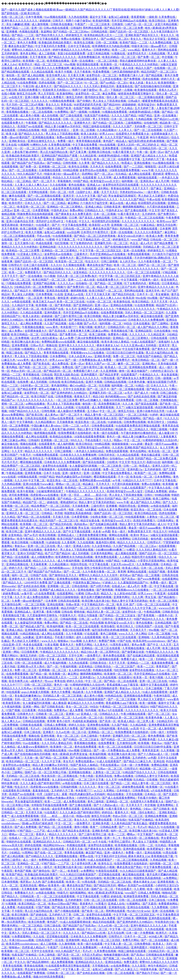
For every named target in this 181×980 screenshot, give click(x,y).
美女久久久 (168, 35)
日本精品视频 (163, 623)
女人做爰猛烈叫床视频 (83, 466)
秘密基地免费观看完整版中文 (136, 94)
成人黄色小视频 (30, 115)
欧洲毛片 (100, 327)
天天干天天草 (160, 302)
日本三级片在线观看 (36, 265)
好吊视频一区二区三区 (48, 688)
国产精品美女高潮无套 (77, 831)
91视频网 (23, 145)
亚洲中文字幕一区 (26, 929)
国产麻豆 (156, 188)
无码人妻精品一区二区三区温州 (145, 313)
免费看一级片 (66, 141)
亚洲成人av (94, 185)
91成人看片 (81, 688)
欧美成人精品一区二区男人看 (136, 721)
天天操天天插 (61, 517)
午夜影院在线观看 (107, 871)
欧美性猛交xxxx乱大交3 (105, 181)
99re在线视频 (108, 145)
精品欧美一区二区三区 (42, 79)
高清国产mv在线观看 (30, 126)
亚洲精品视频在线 (18, 564)
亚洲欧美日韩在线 (100, 152)
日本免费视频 (56, 199)
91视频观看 (89, 188)
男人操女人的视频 (23, 294)
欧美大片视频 (34, 232)
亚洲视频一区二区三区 (53, 167)
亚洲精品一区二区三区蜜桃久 (65, 207)
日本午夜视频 (34, 17)
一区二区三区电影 (107, 61)
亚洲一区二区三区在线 (42, 546)
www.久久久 (127, 634)
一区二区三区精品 (31, 926)
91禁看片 (101, 904)
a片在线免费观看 (45, 593)
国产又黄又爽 (78, 152)
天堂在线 (77, 568)
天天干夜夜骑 (38, 57)
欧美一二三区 (146, 666)
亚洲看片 (49, 732)
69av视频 (70, 64)
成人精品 (131, 203)
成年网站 (103, 188)
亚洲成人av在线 (74, 294)
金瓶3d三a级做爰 (119, 17)
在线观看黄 (89, 177)
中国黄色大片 (68, 615)
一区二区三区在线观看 (165, 590)
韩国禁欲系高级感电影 (78, 513)
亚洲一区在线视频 (122, 232)
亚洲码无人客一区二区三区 (23, 513)
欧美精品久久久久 (31, 510)
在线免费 (23, 382)
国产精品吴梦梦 (110, 375)
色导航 (59, 513)
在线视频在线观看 (69, 469)
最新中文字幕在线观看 (45, 608)
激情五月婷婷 (75, 97)
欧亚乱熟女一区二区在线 (91, 422)
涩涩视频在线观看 (110, 874)
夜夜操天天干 (83, 396)
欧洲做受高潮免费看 (136, 896)
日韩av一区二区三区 (110, 769)
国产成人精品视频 (33, 75)
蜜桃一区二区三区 (13, 404)
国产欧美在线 (42, 364)
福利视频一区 (130, 181)
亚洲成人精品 (94, 207)
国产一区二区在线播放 (23, 170)
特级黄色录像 (149, 969)
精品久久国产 (144, 68)
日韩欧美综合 (171, 612)
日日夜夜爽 (29, 710)
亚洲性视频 (48, 736)
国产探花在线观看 (147, 404)
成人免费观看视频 (125, 177)
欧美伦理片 (16, 203)
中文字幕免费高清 (168, 915)
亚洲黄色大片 (83, 123)
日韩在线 (47, 375)
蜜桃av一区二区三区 (69, 484)
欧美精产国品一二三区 (16, 28)
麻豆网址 (115, 68)
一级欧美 (152, 17)
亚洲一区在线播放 (83, 61)
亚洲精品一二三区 (139, 663)
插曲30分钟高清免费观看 (119, 400)
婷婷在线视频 (33, 845)
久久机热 (118, 448)
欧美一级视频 (148, 703)
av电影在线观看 (22, 302)
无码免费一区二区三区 (148, 126)
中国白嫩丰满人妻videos (46, 426)
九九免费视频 (160, 907)
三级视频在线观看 (108, 659)
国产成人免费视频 (26, 827)
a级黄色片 (37, 681)
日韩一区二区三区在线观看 (154, 604)
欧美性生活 (37, 458)
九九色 (37, 882)
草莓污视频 (86, 327)
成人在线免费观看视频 (25, 816)
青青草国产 (163, 666)
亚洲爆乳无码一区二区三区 (112, 243)
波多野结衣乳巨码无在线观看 (121, 185)
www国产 (131, 893)
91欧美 (155, 393)
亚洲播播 (12, 32)
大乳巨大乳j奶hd (92, 955)
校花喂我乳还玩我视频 (152, 203)
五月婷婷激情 (10, 53)
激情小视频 (81, 827)
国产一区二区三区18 (70, 83)
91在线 (59, 294)
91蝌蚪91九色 (39, 145)
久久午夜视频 (74, 634)
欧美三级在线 (171, 648)
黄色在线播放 (77, 185)
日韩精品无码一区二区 (154, 148)
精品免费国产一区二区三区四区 (21, 466)
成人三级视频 (47, 53)
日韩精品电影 (100, 32)
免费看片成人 (130, 659)
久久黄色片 (90, 641)
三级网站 (15, 327)
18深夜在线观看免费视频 (125, 170)
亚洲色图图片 (90, 375)
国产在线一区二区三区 (49, 853)
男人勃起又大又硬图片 (152, 196)
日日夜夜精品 (170, 283)
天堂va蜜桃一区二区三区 (53, 349)
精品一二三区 (10, 385)
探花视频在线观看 (88, 64)
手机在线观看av (110, 765)
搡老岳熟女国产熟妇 (21, 46)
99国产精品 (146, 115)
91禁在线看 (108, 378)
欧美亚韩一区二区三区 (31, 207)
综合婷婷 (97, 528)
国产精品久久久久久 (31, 134)
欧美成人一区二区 (116, 367)
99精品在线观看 (19, 429)
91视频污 (60, 287)
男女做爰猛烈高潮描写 (122, 196)
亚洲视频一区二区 (59, 586)
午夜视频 (31, 123)
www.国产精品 (140, 240)
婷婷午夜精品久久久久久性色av (72, 50)
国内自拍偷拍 (87, 769)
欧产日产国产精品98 (58, 553)
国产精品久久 (10, 896)
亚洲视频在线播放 (44, 137)
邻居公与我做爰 (88, 615)
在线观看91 (125, 677)
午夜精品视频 (59, 218)
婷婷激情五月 (74, 35)
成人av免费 (66, 338)
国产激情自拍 (42, 871)
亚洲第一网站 (11, 652)
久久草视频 (168, 750)
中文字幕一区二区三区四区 (126, 929)
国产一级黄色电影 (50, 229)
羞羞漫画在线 (125, 86)
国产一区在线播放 (31, 276)
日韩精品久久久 (95, 210)
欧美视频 (168, 484)
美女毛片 (69, 761)
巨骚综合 (86, 750)
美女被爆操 (163, 294)
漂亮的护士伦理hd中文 (50, 221)
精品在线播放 (116, 794)
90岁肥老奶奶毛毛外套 (88, 105)
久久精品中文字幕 (23, 305)
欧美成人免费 (155, 236)
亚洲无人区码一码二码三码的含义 (139, 145)
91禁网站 (27, 853)
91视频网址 (29, 349)
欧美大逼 (12, 134)
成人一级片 (166, 367)
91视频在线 (119, 53)
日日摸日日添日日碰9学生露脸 (125, 353)
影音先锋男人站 (56, 75)
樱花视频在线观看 (31, 462)
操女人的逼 (137, 83)
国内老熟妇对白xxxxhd (112, 320)
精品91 (144, 707)
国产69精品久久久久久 (40, 856)
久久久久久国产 (123, 126)
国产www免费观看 (149, 579)
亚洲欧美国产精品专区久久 (142, 35)
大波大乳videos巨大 (123, 564)
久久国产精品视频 (56, 323)
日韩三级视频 (110, 261)
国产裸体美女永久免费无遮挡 (74, 214)
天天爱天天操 (75, 849)
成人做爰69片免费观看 (72, 411)
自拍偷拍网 (151, 123)
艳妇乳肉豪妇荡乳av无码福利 (74, 477)
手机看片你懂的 (65, 637)
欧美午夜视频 (26, 491)
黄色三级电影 (96, 801)
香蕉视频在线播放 (18, 112)
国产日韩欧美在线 (53, 707)
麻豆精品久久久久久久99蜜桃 (90, 68)
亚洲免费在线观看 (45, 499)
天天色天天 (97, 167)
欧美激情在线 (122, 302)
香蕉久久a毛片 (168, 90)
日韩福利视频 (69, 619)
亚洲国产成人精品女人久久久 (149, 156)
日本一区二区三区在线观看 (144, 272)
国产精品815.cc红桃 (166, 119)
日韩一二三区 (71, 426)
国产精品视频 (154, 75)
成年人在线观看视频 (89, 637)
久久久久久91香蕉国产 (149, 232)
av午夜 (117, 480)
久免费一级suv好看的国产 (28, 601)
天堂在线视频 (45, 648)
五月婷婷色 (149, 214)
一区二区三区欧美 (99, 24)
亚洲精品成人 (66, 535)
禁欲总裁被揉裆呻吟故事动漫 (138, 61)
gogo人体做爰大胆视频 (35, 692)
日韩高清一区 (39, 429)
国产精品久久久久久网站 (162, 389)
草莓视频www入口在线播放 (88, 353)
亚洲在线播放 (143, 163)
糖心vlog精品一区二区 (84, 385)
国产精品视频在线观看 (16, 72)
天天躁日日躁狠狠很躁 (65, 597)
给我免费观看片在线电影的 (75, 433)
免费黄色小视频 (118, 334)
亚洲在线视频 (56, 604)
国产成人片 (142, 393)
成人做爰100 (166, 433)
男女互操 (84, 528)
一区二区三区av (147, 546)
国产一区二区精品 (55, 203)
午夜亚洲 (143, 137)
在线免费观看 (114, 167)
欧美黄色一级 (57, 885)
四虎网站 (87, 174)
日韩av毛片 (37, 345)
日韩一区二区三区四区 (77, 119)
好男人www (107, 134)
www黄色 (23, 360)
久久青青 (85, 163)
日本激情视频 (10, 882)
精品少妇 (98, 396)
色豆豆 (134, 243)
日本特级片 (124, 791)
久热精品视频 (157, 53)
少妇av (147, 809)
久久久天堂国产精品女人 (120, 137)
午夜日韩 (28, 86)
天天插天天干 (139, 630)
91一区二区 (92, 83)
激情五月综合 (127, 411)
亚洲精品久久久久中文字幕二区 (138, 608)
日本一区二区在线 (123, 119)
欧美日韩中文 (156, 422)
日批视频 (152, 780)
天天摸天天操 (34, 812)
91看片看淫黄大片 (124, 152)
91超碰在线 (115, 422)
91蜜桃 (50, 240)
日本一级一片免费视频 (135, 765)
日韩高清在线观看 (36, 418)
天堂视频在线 (101, 966)
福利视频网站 (78, 893)
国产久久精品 (125, 108)
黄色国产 (109, 141)
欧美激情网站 (65, 94)
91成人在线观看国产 (144, 342)
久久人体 (128, 404)
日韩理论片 (15, 265)
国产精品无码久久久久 (58, 272)
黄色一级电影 (11, 889)
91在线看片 (43, 225)
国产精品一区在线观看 (16, 557)
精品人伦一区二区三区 (16, 878)
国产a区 (102, 196)
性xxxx (49, 681)
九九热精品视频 (16, 79)
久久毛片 (17, 867)
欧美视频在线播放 (58, 61)
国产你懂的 (84, 101)
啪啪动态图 (169, 893)
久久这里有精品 (102, 546)
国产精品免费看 (164, 243)
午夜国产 (81, 24)
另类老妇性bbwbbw (132, 192)
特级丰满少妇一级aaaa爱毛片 (150, 46)
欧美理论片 (26, 64)
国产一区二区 (72, 572)
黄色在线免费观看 (86, 747)
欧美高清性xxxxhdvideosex (149, 641)
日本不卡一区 (145, 294)
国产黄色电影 (63, 305)
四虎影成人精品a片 (34, 947)
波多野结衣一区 (132, 612)
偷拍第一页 (13, 75)
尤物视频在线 (169, 400)
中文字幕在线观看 (48, 39)
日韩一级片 (158, 732)
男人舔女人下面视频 (145, 842)
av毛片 (129, 393)
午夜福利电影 (78, 349)
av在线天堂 (16, 97)
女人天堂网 (167, 448)
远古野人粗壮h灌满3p (45, 338)
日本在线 (11, 145)
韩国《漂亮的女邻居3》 (56, 130)
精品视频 (55, 630)
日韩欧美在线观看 (31, 725)
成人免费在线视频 (38, 597)
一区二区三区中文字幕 (90, 780)
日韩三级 (118, 218)
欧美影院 (95, 225)
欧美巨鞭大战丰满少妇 (26, 342)
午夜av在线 (153, 199)
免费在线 (68, 367)
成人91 (162, 524)
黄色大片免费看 (27, 42)
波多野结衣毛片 (137, 53)
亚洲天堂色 (153, 291)
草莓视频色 (65, 181)
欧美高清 (128, 298)
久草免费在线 (167, 17)
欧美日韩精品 (141, 302)
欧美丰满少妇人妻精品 (116, 342)
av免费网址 (88, 871)
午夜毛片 (26, 455)
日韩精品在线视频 (17, 57)
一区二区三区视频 (34, 604)
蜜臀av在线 (87, 856)
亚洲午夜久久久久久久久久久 (20, 21)
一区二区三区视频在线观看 (18, 236)
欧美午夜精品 (26, 539)
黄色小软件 (64, 721)
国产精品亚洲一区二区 (20, 108)
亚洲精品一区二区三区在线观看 (101, 648)
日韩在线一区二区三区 (77, 229)
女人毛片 (71, 309)
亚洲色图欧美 (53, 313)
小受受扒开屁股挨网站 (152, 561)
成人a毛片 (146, 243)
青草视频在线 (31, 375)
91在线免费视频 (27, 83)
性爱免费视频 (101, 72)
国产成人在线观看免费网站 (119, 798)
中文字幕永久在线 (160, 488)
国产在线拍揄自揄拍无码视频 (153, 86)
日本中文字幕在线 (79, 46)
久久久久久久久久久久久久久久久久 (81, 247)
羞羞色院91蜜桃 (106, 542)
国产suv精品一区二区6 (115, 39)
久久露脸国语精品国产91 (133, 583)
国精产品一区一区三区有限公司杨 (46, 772)
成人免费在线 (61, 364)
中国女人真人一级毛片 (39, 867)
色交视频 (168, 57)
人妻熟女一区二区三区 (90, 269)
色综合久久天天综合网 (67, 177)
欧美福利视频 (101, 21)
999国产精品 (81, 181)
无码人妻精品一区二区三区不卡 (42, 933)
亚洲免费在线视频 (68, 579)
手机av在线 (44, 236)
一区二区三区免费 (67, 400)
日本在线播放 (142, 323)
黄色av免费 (139, 645)
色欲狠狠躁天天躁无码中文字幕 (35, 659)
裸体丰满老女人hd (108, 345)
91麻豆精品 (148, 225)
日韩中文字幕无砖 (18, 159)
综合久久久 (166, 557)
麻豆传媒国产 (140, 371)
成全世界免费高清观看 (67, 188)
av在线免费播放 (121, 966)
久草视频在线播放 (134, 648)
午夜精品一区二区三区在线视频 (145, 218)
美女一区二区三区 (77, 707)
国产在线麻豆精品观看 (84, 79)
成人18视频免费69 (97, 458)
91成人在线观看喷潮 (155, 692)
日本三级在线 (33, 732)
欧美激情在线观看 (146, 90)
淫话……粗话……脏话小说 (91, 495)
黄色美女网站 (29, 53)
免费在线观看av (85, 761)
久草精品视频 (159, 860)
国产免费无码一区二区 (81, 287)
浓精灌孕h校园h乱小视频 (145, 112)
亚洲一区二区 (22, 210)
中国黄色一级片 (150, 280)
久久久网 (138, 597)
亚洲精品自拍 (34, 750)
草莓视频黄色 (47, 469)
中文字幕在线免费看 (85, 145)
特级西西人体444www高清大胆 (21, 119)
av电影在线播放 (72, 783)
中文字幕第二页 (66, 240)
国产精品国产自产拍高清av (29, 163)
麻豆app (111, 269)
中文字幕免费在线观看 (158, 867)
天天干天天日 (110, 192)
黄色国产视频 (23, 871)
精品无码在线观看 (104, 922)
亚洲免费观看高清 (56, 320)
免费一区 (147, 586)
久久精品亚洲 (156, 334)
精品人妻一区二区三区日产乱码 (117, 287)
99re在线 (140, 298)
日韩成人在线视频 (43, 378)
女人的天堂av (128, 261)
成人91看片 (54, 831)
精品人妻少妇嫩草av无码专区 (63, 126)
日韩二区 (85, 619)
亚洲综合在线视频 (139, 907)
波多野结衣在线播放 (142, 670)
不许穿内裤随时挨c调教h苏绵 (153, 258)
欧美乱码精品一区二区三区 (119, 57)
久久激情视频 (67, 944)
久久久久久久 (40, 101)
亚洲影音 (49, 159)
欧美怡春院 (108, 626)
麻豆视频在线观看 (134, 874)
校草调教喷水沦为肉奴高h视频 (111, 46)
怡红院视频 (62, 243)
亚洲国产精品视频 (45, 283)
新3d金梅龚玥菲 (110, 488)
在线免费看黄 (107, 743)
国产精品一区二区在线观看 (34, 517)
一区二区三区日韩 (35, 148)
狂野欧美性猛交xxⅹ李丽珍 (94, 448)
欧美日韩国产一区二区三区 (49, 280)
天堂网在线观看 (38, 192)
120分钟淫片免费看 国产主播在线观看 (48, 583)
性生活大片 (92, 261)
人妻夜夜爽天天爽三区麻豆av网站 (89, 331)
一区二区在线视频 (42, 112)
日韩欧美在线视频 (91, 838)
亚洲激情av (9, 539)
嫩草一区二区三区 (129, 364)
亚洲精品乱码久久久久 (47, 842)
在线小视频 (8, 94)
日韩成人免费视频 (156, 491)
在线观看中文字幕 (129, 159)
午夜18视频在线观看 (134, 714)
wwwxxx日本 (166, 608)
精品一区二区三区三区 (49, 64)
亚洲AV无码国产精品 (109, 499)
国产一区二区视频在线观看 (45, 196)
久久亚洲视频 (109, 371)
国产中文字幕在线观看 (77, 531)
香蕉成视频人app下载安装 (123, 685)
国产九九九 (170, 502)
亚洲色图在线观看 (134, 849)
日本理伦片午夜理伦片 (95, 232)
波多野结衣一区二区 (88, 94)
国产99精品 (54, 163)
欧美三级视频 (29, 229)
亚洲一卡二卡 (113, 838)
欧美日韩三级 (15, 531)
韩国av (118, 440)
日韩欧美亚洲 (112, 207)
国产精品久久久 (13, 583)
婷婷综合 (108, 812)
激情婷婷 (7, 448)
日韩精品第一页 (30, 896)
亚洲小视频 (32, 97)
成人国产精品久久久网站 (153, 327)
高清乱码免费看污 (30, 90)
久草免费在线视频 (60, 145)
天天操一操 (31, 758)
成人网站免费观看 (31, 323)
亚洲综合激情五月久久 (42, 141)
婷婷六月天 (168, 79)
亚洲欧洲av (149, 364)
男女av (144, 535)
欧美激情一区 (109, 64)
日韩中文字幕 (26, 648)
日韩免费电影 (143, 944)
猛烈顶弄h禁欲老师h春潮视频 (147, 141)
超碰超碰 (45, 21)
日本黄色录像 (137, 382)
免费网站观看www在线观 (95, 480)
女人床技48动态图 (125, 593)
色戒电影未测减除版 (85, 721)
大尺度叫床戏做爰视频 (161, 207)
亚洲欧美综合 (18, 141)
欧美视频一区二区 (34, 61)
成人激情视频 (40, 24)
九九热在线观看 (79, 663)
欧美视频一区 (45, 305)
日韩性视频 (70, 163)
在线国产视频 (82, 108)
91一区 (19, 148)
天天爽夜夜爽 (30, 889)
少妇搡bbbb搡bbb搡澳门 (110, 550)
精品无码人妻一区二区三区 (104, 612)
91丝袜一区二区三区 (99, 302)
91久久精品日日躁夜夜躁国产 (88, 699)
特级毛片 (63, 893)
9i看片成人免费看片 (52, 97)
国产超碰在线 (39, 915)
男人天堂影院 (47, 94)
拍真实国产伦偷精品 (97, 115)
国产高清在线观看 (77, 199)
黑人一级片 (8, 422)
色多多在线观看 (92, 469)
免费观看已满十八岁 (132, 75)
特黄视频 (9, 659)
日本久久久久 (33, 203)
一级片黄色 (152, 192)
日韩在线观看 (159, 338)
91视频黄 (95, 112)
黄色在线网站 (139, 451)
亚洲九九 (15, 933)
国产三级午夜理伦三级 (69, 316)
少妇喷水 (39, 240)
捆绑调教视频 (79, 291)
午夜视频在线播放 (33, 327)
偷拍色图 (156, 539)
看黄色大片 (149, 50)
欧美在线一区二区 (160, 451)
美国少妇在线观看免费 (72, 53)
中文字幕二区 (37, 480)
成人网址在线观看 (140, 174)
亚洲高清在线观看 (58, 291)
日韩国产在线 (39, 575)
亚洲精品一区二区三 (101, 732)
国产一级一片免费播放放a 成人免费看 (89, 360)
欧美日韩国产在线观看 (71, 539)
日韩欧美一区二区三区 (50, 714)
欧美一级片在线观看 (106, 433)
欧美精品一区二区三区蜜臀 (23, 250)
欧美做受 (74, 871)
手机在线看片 (94, 440)
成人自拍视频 (50, 115)
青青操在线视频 (121, 188)
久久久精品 (9, 517)
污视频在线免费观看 (19, 283)
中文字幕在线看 (51, 119)
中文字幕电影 (25, 422)
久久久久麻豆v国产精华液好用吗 (41, 783)
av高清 (129, 458)
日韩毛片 (58, 21)
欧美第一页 (141, 677)
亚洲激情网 (73, 940)
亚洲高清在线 (104, 776)
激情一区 (7, 243)
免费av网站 (76, 210)
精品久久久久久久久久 (86, 378)
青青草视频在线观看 (89, 141)
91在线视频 (168, 827)
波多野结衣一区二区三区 (102, 75)
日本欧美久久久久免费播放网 (51, 68)
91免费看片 (75, 148)
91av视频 (76, 641)
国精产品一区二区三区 (152, 265)
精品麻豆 (89, 484)
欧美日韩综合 (158, 21)
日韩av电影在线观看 (56, 28)
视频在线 (52, 345)
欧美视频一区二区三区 (16, 506)
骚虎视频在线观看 (40, 177)
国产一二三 (25, 769)
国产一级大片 (23, 240)
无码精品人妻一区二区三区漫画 (63, 696)
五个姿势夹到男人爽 (91, 137)
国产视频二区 (112, 958)
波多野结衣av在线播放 (94, 170)
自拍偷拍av (117, 458)
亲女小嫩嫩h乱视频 (18, 24)
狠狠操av (63, 641)
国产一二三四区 (134, 167)
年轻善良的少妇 (165, 922)
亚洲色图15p (135, 469)
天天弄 (37, 258)
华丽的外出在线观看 (19, 842)
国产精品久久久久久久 (63, 57)
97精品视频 (170, 272)
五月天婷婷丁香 (145, 108)
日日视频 (14, 349)
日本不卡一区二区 (136, 936)
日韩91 (149, 495)
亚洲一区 (37, 28)
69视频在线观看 (28, 477)
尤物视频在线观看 (116, 528)
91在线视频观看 (63, 236)
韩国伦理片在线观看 (144, 557)
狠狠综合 (106, 258)
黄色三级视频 (109, 634)
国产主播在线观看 (136, 210)
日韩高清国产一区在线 (150, 626)
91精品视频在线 (30, 634)
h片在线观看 (116, 710)
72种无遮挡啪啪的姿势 (126, 72)
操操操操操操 (120, 444)
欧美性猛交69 (147, 105)
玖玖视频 (104, 385)
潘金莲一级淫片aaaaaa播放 (161, 444)
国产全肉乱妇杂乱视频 (142, 396)
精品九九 (63, 79)
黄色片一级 (114, 437)
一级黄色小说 (165, 615)
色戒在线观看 (45, 243)
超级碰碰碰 (129, 105)
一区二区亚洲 (34, 298)
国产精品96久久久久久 (68, 86)
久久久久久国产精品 (124, 115)
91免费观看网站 (22, 936)
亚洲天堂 (69, 196)
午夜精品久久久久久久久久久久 (136, 309)
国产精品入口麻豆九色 (138, 761)
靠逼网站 (46, 32)
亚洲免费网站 (166, 805)
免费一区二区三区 (124, 356)
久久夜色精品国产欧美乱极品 (130, 823)
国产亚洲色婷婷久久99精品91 (70, 393)
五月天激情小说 (25, 243)
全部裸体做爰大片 (163, 134)
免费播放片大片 (25, 893)
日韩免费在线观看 (103, 426)
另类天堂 (62, 918)
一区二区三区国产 (124, 666)
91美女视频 (51, 645)
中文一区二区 (108, 411)
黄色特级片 (27, 225)
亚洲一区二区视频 (84, 130)
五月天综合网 (116, 933)
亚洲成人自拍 (82, 546)
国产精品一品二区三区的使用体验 (95, 236)
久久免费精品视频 (161, 42)
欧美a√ (103, 710)
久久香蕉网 (69, 542)
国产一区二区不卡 (45, 181)
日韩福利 (76, 28)
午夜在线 (72, 221)
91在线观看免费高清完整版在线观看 (138, 426)
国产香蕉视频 (146, 615)
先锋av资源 (73, 604)
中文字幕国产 (146, 834)
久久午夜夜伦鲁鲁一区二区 (155, 261)
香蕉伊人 (42, 834)
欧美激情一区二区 (62, 747)
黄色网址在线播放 (53, 269)
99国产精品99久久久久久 (25, 411)
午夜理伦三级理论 (120, 842)
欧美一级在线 (42, 809)
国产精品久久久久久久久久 (56, 123)
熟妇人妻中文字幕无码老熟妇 (96, 429)
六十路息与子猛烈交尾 (94, 203)
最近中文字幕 (98, 17)
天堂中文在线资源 (74, 389)
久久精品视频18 (107, 130)
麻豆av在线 (117, 203)
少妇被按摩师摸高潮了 (50, 491)
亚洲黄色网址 (122, 597)
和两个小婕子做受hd (79, 21)
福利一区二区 (20, 575)
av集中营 (27, 593)
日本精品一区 (153, 794)
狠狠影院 (151, 167)
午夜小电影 (87, 776)
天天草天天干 (135, 805)
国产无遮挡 (170, 794)
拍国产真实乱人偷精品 (85, 765)
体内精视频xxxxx (116, 396)
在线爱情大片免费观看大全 (133, 134)
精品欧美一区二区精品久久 (132, 429)
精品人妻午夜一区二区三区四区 (104, 415)
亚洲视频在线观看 (20, 561)
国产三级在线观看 (72, 115)
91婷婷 (154, 415)
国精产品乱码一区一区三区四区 (129, 32)
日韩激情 (118, 24)
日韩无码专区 (107, 455)
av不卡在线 (100, 842)
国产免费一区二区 (149, 57)
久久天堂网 (105, 177)
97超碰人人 (109, 583)
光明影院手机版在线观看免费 (50, 805)
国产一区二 (59, 871)
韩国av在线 (83, 816)
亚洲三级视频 (29, 469)
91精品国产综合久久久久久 (139, 772)
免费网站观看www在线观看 (59, 342)
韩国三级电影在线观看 (97, 126)
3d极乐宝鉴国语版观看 (140, 407)
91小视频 (50, 276)
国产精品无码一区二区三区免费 (124, 28)
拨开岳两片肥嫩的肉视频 (96, 597)
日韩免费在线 (141, 791)
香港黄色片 (51, 550)
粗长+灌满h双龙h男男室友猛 (70, 754)
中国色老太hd (60, 210)
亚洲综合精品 (114, 962)
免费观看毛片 (33, 272)
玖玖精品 (121, 174)
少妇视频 (171, 947)
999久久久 (77, 440)
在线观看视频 (167, 546)
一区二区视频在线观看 (150, 97)
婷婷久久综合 (75, 681)
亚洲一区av (157, 152)
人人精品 (125, 557)
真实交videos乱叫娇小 (131, 236)
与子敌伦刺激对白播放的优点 (139, 433)
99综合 (128, 323)
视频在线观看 (29, 444)
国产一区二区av (104, 174)
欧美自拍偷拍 (22, 448)
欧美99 (135, 535)
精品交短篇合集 (90, 520)
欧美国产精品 (15, 874)
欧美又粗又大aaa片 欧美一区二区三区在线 (59, 302)
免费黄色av (61, 710)
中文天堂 (154, 210)
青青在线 (67, 105)
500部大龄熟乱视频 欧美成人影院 (97, 418)
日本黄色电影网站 (102, 553)
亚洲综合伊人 (91, 39)
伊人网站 (141, 634)
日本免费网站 (58, 356)
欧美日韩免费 (37, 922)
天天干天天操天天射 (98, 294)
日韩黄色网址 (102, 50)
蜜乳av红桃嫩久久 (50, 389)
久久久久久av (66, 283)
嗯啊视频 (39, 291)
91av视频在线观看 (56, 17)
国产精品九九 (33, 353)
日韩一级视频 (164, 378)
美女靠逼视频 (170, 375)
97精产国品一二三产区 (31, 831)
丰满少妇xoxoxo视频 (22, 940)
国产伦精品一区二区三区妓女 (118, 615)
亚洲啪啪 (143, 506)
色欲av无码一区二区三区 (27, 371)
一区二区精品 (23, 181)
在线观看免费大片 (13, 123)
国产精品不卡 (23, 291)
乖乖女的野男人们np (65, 769)
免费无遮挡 (131, 962)
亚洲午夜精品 (45, 637)
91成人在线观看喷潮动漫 (76, 922)
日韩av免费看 (10, 550)
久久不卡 (20, 597)
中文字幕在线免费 (26, 677)
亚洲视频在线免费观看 (143, 367)
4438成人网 (156, 936)
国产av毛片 (91, 323)
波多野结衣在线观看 (55, 466)
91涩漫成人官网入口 (30, 254)
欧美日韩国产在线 (53, 309)
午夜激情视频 (38, 718)
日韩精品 (47, 513)
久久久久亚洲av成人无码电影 (139, 345)
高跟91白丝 (153, 462)
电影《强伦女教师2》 (144, 812)
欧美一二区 (119, 50)
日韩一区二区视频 (107, 42)
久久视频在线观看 (147, 229)
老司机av (125, 575)
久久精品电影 (139, 725)
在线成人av (119, 586)
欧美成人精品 (131, 568)
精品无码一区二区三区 (50, 528)
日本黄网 (165, 229)
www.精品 (134, 50)
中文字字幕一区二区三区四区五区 (101, 250)
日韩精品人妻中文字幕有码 (152, 776)
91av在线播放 (31, 743)
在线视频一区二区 (166, 68)
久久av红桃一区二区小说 (88, 718)
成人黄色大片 (23, 68)
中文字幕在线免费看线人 (118, 473)
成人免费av (16, 331)
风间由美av (127, 229)
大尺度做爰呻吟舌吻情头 (42, 615)
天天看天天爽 (76, 75)
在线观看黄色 (47, 444)
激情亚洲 (63, 298)
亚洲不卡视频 (94, 382)
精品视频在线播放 (56, 750)
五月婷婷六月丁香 (154, 159)
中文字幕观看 (130, 280)
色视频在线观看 (29, 32)
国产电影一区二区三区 (33, 367)
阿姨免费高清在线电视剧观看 (36, 214)
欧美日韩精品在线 (73, 382)
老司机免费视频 (19, 495)
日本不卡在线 (52, 473)
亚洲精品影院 (144, 331)
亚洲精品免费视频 (156, 816)
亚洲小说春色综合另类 (20, 221)
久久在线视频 (58, 185)
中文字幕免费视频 (38, 218)
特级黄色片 (157, 947)
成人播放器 (59, 703)
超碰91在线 (78, 298)
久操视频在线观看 (50, 170)
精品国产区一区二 (103, 108)
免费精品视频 (160, 765)
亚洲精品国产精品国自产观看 (60, 156)
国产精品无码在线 (124, 294)
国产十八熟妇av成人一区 (153, 754)
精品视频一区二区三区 (154, 769)
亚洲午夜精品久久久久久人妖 (161, 276)
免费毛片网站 (23, 499)
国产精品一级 (39, 674)
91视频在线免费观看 (63, 101)
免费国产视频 (107, 641)
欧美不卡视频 (64, 72)
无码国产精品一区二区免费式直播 (156, 458)
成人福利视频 (66, 444)
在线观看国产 (130, 375)
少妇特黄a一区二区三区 (35, 385)
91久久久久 (171, 418)
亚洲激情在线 (117, 907)
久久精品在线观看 (43, 72)
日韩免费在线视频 (135, 422)
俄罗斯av (25, 882)
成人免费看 (77, 710)
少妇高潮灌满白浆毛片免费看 (60, 728)
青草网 (122, 572)
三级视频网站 (134, 123)
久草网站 (109, 791)
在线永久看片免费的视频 (114, 510)
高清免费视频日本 (90, 57)
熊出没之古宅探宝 (155, 39)
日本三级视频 (154, 688)
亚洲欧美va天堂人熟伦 (31, 666)
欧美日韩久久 (126, 626)
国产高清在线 (58, 331)
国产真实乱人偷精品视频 (95, 218)
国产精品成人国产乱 (33, 626)
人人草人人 (126, 130)
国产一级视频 (79, 112)
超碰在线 (53, 502)
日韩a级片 (134, 101)
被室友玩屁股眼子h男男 (162, 382)
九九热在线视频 (78, 17)
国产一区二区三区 (159, 714)
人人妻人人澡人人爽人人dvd (104, 298)
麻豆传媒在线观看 (152, 316)
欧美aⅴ (116, 349)
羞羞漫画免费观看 (163, 663)
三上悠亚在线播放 (111, 79)
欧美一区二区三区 (105, 159)
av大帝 (105, 225)
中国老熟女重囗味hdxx (87, 583)
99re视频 (153, 298)
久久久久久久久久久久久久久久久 (138, 269)
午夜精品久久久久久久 (160, 652)
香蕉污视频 (53, 612)
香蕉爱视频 (138, 17)
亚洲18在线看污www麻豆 (34, 407)
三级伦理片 (98, 506)
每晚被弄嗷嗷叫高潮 (116, 955)
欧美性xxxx (164, 221)
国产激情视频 (105, 590)
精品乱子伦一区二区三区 (92, 929)
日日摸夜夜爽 (30, 652)
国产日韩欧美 (162, 809)
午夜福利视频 (69, 666)
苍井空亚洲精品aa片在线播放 (130, 21)
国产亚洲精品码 (83, 305)
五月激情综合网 (11, 604)
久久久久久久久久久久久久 (139, 221)
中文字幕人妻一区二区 (119, 944)
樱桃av (131, 834)
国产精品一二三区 (23, 35)
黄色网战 (12, 367)
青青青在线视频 (74, 853)
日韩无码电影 (140, 539)
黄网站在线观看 (119, 535)
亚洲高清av (147, 181)
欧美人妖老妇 (90, 134)
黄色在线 (123, 728)
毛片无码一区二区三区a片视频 (25, 105)
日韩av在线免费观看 (62, 418)
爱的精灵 (158, 174)
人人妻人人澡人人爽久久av (31, 185)
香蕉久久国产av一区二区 (101, 364)
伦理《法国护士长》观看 (84, 192)
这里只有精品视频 (166, 24)
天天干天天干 (141, 188)
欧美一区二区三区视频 (164, 601)
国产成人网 (27, 528)
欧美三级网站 (162, 499)
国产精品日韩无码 (105, 885)
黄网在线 (154, 283)
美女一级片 (119, 531)
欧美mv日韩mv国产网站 (63, 904)
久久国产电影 (120, 725)
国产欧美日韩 (35, 415)
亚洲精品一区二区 (118, 801)
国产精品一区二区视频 (109, 283)
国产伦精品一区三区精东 (108, 123)
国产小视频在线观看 (94, 907)
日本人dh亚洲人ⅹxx (81, 356)
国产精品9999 (112, 105)
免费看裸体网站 (168, 904)
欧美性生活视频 (84, 42)
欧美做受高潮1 (12, 703)
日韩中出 (108, 619)
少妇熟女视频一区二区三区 (107, 517)
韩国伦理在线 (128, 506)
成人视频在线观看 (126, 553)
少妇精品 (15, 853)
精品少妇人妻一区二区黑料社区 (101, 652)
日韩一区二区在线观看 (29, 663)
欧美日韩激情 (20, 915)
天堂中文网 (76, 656)
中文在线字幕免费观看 (136, 349)
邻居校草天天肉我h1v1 (57, 90)
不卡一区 (123, 477)
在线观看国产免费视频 (31, 973)
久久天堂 (18, 451)
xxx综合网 (73, 232)
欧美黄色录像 (15, 418)
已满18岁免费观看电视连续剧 (93, 338)
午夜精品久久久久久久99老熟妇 (139, 64)
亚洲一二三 (75, 280)
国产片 (56, 225)
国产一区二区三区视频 (137, 499)
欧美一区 (36, 159)
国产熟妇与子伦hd (148, 973)
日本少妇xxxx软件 (56, 510)
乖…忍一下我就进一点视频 (116, 90)
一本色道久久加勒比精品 (89, 451)
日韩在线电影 (80, 586)
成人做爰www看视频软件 (33, 747)
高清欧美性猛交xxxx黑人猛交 (125, 491)
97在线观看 (83, 407)
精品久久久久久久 (45, 561)
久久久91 (56, 265)
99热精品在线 (114, 696)
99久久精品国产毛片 (30, 174)
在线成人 (14, 838)
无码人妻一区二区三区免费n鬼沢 (77, 276)
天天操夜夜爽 (81, 506)
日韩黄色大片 (26, 714)
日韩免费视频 (64, 396)
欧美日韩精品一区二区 (25, 334)
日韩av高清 (92, 593)
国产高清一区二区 (29, 309)
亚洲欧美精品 (168, 812)
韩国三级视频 (159, 429)
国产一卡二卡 (127, 827)
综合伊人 (138, 688)
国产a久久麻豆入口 (127, 969)
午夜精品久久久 (150, 375)
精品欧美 (78, 692)
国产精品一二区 (121, 783)
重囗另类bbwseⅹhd (87, 258)
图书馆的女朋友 (95, 97)
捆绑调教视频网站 (134, 207)
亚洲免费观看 (111, 148)
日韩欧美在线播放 (62, 24)
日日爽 (73, 218)
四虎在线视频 (151, 79)
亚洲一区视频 (92, 473)
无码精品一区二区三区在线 (23, 776)
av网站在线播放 (36, 404)
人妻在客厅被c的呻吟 (25, 152)
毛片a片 (35, 728)
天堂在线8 (120, 820)
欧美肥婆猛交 (156, 849)
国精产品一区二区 (68, 159)
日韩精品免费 (109, 827)
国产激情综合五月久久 (83, 320)
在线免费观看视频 (112, 313)
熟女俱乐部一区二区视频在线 (60, 776)
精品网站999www (54, 845)
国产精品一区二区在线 (74, 623)
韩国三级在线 (15, 353)
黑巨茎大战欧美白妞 (67, 375)
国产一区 (53, 666)
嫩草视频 (71, 528)
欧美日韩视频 (93, 316)
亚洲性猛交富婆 (31, 849)
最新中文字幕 (167, 703)
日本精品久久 (53, 739)
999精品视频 (71, 170)
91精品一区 (142, 385)
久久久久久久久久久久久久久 (107, 272)
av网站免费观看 (42, 448)
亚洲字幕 (39, 612)
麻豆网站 (73, 203)
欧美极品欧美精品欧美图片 (56, 42)
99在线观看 (13, 692)
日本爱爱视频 (41, 210)
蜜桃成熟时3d (69, 502)
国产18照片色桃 (100, 586)
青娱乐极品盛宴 (151, 455)
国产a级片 (18, 218)
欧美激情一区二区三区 (118, 674)
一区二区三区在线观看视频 (58, 896)
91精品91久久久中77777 (138, 480)
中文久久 (85, 221)
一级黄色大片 (66, 258)
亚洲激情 (18, 969)
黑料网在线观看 (93, 28)
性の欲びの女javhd (139, 911)
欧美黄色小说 (34, 320)
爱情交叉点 (63, 378)
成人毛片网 (163, 181)
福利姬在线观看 (148, 177)
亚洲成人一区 (89, 714)
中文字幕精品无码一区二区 (94, 240)
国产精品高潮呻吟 (38, 962)
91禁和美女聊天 (120, 645)
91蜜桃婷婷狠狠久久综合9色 (160, 440)
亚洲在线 (159, 761)
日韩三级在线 (169, 393)
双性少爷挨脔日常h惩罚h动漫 (103, 568)
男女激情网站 (45, 108)
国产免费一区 (29, 167)
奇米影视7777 (69, 327)
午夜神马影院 (162, 696)
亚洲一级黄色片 (72, 473)
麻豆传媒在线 (10, 444)
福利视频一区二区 (111, 323)
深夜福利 (164, 342)
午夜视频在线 (54, 458)
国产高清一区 (108, 721)
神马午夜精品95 (160, 137)
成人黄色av (52, 415)
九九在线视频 (86, 542)
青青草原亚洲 (151, 750)
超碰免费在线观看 (134, 787)
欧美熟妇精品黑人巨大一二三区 (104, 35)
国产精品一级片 (153, 418)
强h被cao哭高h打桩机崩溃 (38, 823)
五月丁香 (49, 838)
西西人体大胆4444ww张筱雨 (51, 699)
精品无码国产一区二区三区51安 (59, 520)
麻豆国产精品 (94, 853)
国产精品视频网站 (130, 418)
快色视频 (91, 710)
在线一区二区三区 (13, 17)
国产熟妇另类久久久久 (50, 35)
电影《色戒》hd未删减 (83, 510)
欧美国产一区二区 (146, 473)
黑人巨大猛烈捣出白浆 (54, 152)
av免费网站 (170, 878)
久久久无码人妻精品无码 (99, 86)
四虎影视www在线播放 (45, 495)
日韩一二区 (131, 466)
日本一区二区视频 (105, 214)
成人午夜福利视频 (69, 561)
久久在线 (39, 936)
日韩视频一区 (129, 148)
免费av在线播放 (71, 39)
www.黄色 (53, 327)
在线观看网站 (170, 579)
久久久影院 (139, 966)
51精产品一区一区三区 (139, 24)
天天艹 (120, 407)
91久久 (70, 269)
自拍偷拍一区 (85, 283)
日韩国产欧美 (63, 108)
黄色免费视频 (156, 736)
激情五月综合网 (27, 94)
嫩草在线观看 (18, 196)
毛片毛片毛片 (10, 462)
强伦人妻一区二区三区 (120, 97)
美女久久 (136, 39)
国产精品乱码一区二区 (58, 371)
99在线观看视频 (135, 517)
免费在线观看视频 (139, 254)
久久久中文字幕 (86, 196)
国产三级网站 (160, 323)
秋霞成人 (127, 163)
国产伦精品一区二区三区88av (71, 32)
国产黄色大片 (160, 349)
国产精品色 (9, 798)
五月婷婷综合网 (85, 659)
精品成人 (122, 141)
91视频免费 (38, 542)
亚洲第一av (73, 714)
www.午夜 (148, 170)
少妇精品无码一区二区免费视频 (34, 287)
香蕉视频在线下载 (122, 331)
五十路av (93, 411)
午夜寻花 (87, 159)
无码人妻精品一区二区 (164, 896)
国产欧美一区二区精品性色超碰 (26, 199)
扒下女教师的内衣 (82, 243)
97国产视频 (13, 710)
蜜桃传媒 (80, 612)
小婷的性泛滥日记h (162, 371)
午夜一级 (143, 152)
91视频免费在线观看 (46, 455)
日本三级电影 (90, 736)
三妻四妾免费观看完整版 (92, 535)
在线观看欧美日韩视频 (17, 791)
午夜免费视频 (92, 148)
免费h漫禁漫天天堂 (140, 531)
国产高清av (129, 579)
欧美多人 (159, 944)
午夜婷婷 (105, 736)
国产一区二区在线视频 (148, 130)
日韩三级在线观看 (53, 849)
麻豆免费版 (110, 94)
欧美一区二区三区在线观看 (83, 626)
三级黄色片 (81, 254)
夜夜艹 (6, 816)
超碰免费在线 (11, 593)
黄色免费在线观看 (106, 557)
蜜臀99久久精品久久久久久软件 (31, 50)
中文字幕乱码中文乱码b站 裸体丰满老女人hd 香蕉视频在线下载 (135, 856)
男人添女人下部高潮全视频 (110, 101)
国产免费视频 (132, 79)
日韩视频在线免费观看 (160, 955)
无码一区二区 (58, 192)
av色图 (106, 531)
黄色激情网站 (60, 385)
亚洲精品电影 (48, 247)
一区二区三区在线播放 (41, 918)
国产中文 (153, 645)
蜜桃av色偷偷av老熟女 (61, 798)
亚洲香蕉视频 (33, 473)
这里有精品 (49, 258)
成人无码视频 (39, 382)
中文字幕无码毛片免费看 (51, 46)
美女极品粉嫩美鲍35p (28, 696)
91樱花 (131, 550)
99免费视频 (125, 780)
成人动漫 (128, 68)
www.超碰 (137, 444)
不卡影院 (18, 911)
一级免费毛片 (122, 360)
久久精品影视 (88, 156)
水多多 (97, 531)
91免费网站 (62, 112)
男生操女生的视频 (67, 838)
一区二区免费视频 (119, 758)
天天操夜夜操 (65, 422)
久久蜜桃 (140, 889)
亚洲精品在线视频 (122, 305)
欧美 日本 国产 (58, 148)
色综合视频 (97, 623)
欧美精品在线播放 (61, 437)
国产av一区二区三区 (67, 648)
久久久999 (21, 480)
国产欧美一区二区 (93, 911)
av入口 (98, 791)
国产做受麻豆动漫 (133, 652)
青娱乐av (20, 546)
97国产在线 (124, 641)
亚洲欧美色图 (103, 356)
